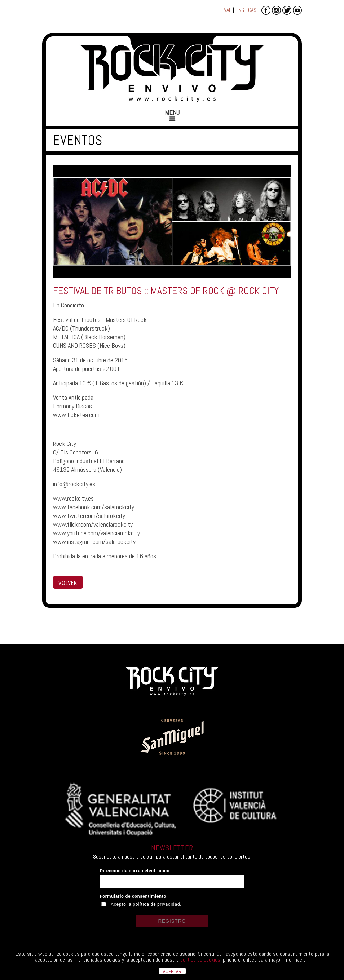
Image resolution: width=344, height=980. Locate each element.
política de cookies (200, 960)
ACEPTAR (172, 971)
